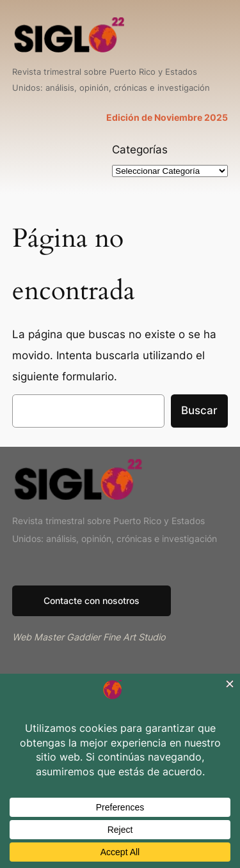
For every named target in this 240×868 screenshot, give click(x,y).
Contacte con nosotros (92, 601)
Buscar (199, 410)
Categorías (140, 150)
